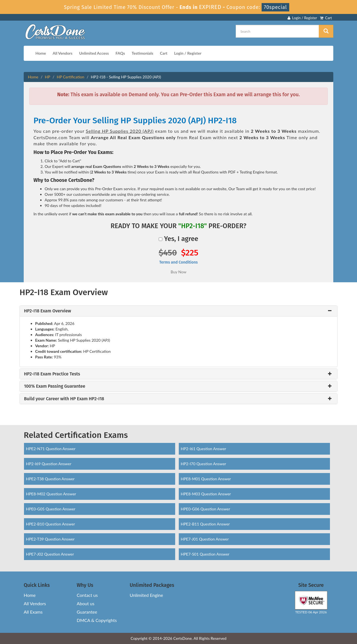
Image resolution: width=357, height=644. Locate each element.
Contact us (87, 595)
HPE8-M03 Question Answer (206, 494)
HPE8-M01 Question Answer (206, 479)
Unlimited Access (94, 53)
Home (41, 53)
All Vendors (63, 53)
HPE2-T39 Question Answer (50, 539)
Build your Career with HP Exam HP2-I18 (64, 399)
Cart (326, 18)
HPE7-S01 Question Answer (205, 554)
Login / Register (302, 18)
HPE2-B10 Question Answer (50, 524)
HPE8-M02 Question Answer (51, 494)
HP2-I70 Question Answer (203, 464)
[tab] (178, 311)
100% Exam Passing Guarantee (55, 386)
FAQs (120, 53)
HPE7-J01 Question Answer (205, 539)
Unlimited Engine (146, 595)
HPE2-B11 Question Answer (205, 524)
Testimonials (142, 53)
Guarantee (87, 612)
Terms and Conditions (178, 262)
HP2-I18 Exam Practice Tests (52, 374)
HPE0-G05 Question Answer (51, 509)
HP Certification (70, 77)
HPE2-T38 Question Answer (50, 479)
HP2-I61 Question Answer (203, 449)
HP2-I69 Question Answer (49, 464)
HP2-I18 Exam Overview (48, 311)
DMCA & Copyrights (97, 620)
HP (48, 77)
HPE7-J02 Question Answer (50, 554)
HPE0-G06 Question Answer (205, 509)
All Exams (33, 612)
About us (85, 603)
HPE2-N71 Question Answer (51, 449)
